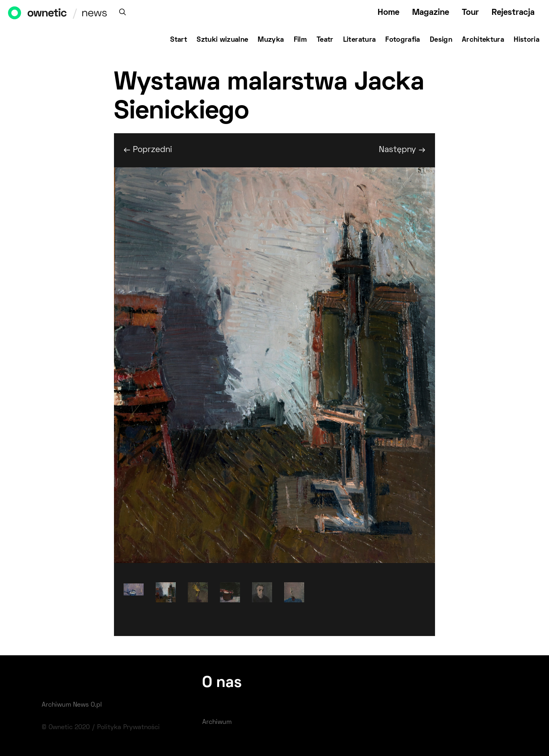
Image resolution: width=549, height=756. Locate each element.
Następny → (402, 150)
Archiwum (217, 722)
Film (300, 40)
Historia (527, 40)
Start (179, 40)
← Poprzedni (148, 150)
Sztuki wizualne (222, 40)
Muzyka (271, 40)
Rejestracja (513, 13)
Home (388, 13)
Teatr (325, 40)
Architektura (483, 40)
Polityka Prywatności (128, 728)
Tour (470, 13)
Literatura (360, 40)
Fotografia (403, 40)
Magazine (431, 13)
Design (441, 40)
